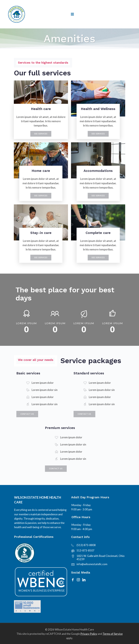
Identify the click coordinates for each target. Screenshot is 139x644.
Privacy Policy (89, 633)
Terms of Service (113, 633)
